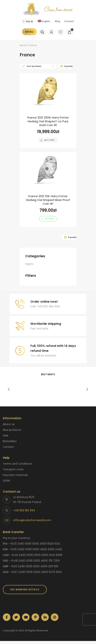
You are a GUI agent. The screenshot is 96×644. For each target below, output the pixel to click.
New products (12, 430)
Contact (69, 21)
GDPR (6, 481)
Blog (58, 21)
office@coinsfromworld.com (32, 520)
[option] (30, 381)
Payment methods (15, 475)
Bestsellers (10, 441)
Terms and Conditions (17, 464)
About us (9, 424)
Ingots (29, 264)
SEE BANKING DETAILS (25, 589)
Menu (29, 32)
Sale (6, 436)
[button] (9, 389)
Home (23, 45)
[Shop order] (38, 66)
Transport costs (13, 469)
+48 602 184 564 (24, 510)
